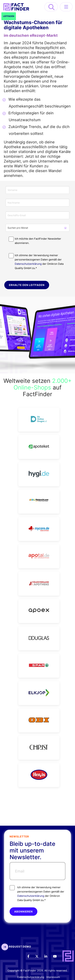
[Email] (37, 871)
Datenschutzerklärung (28, 264)
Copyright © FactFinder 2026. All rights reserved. (37, 971)
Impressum (53, 977)
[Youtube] (57, 956)
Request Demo (16, 947)
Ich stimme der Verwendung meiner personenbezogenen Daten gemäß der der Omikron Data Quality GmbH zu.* (37, 893)
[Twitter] (39, 956)
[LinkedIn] (48, 956)
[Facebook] (31, 956)
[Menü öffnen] (66, 7)
